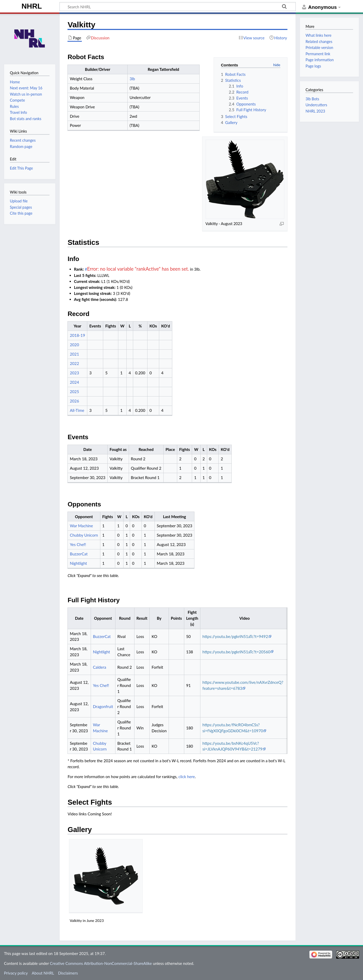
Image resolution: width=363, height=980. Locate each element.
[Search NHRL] (178, 7)
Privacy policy (16, 973)
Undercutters (316, 105)
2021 (74, 354)
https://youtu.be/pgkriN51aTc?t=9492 (235, 636)
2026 (74, 401)
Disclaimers (68, 973)
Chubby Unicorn (84, 535)
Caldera (99, 667)
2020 (74, 345)
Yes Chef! (78, 544)
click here (187, 777)
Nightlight (78, 563)
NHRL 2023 (315, 111)
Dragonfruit (103, 706)
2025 (74, 392)
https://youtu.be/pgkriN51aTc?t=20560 (236, 652)
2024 (74, 382)
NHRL (32, 6)
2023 (74, 373)
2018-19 (78, 335)
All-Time (77, 410)
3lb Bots (312, 99)
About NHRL (43, 973)
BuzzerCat (79, 554)
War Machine (81, 526)
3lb (132, 79)
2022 (74, 363)
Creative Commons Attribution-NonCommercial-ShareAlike (101, 963)
